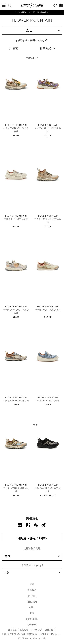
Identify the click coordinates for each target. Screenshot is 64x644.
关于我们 (32, 596)
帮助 (32, 584)
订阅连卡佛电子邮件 (32, 538)
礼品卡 (32, 607)
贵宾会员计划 (32, 619)
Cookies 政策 (37, 630)
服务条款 (12, 630)
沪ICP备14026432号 (50, 634)
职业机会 (32, 625)
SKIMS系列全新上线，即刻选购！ (32, 12)
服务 (32, 613)
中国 (32, 556)
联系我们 (32, 590)
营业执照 (49, 630)
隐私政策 (24, 630)
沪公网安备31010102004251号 (32, 638)
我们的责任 (32, 602)
